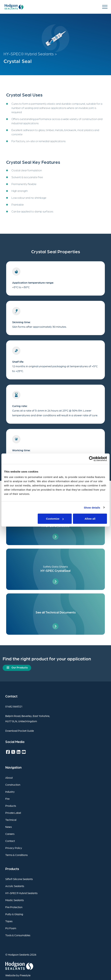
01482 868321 (14, 706)
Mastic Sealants (15, 900)
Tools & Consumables (18, 935)
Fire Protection (14, 907)
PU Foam (11, 928)
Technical (11, 820)
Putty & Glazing (14, 914)
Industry (10, 792)
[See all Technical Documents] (56, 614)
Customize (55, 519)
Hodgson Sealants (19, 955)
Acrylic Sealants (15, 886)
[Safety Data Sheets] (56, 569)
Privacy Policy (14, 848)
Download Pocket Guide (20, 731)
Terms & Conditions (16, 855)
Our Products (20, 667)
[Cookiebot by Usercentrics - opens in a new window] (92, 459)
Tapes (9, 921)
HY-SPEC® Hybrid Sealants (21, 893)
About (9, 778)
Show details (92, 507)
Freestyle (25, 975)
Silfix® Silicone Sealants (19, 879)
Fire (7, 799)
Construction (13, 785)
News (9, 827)
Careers (10, 834)
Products (11, 806)
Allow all (90, 519)
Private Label (13, 813)
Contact (10, 841)
